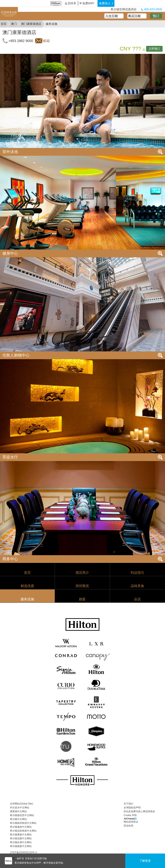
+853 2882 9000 (21, 41)
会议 (137, 599)
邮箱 (46, 41)
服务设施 (27, 599)
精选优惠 (27, 586)
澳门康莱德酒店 (31, 24)
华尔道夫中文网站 (20, 808)
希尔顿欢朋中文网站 (21, 842)
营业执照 (128, 826)
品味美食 (137, 586)
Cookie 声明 (130, 815)
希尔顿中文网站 (18, 819)
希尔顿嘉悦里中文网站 (22, 815)
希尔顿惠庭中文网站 (21, 846)
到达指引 (137, 573)
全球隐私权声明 (132, 808)
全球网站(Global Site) (22, 804)
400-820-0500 (152, 9)
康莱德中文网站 (18, 811)
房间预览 (82, 586)
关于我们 (128, 804)
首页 (4, 24)
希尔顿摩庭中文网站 (21, 835)
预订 (156, 16)
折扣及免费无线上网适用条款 (139, 811)
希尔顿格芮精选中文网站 (23, 823)
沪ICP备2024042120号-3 (23, 852)
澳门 (14, 24)
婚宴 (82, 599)
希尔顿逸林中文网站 (21, 827)
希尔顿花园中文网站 (21, 838)
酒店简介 (82, 573)
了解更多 (145, 861)
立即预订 (154, 49)
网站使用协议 (131, 822)
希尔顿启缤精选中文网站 (23, 831)
